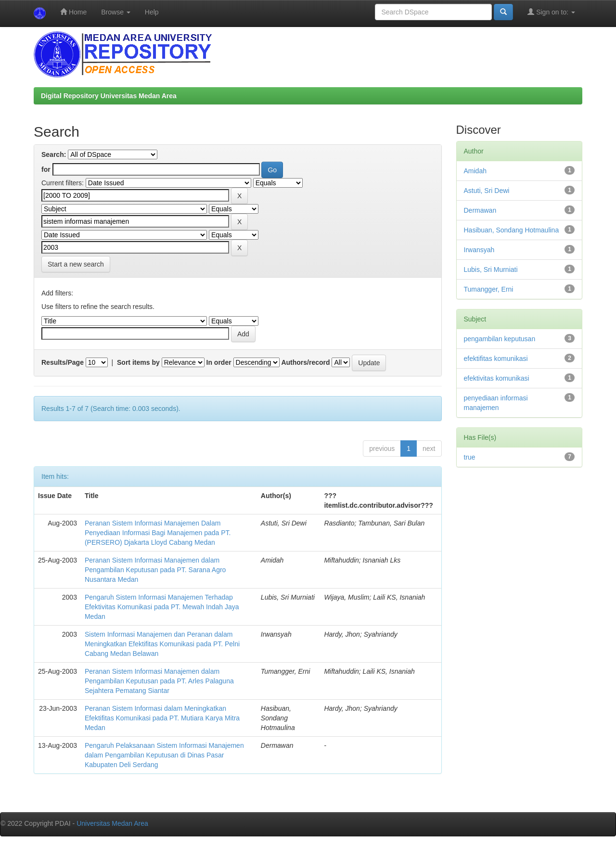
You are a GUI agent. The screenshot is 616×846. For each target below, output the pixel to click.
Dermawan (480, 210)
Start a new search (76, 264)
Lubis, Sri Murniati (491, 269)
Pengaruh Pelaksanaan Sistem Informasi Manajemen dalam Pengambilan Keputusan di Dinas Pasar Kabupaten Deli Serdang (164, 755)
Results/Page (63, 362)
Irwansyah (479, 250)
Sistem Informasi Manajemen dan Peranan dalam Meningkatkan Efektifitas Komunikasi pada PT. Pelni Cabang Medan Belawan (162, 644)
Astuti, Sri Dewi (487, 191)
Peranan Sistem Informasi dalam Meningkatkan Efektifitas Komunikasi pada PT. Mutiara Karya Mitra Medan (162, 718)
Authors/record (305, 362)
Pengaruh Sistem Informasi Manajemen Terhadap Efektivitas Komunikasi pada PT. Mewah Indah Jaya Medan (162, 607)
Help (152, 12)
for (46, 169)
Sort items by (138, 362)
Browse (116, 12)
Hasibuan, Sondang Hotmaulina (512, 230)
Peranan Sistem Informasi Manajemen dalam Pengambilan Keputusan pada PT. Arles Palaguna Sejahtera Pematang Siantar (159, 681)
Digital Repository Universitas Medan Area (109, 96)
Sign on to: (551, 12)
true (470, 457)
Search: (54, 154)
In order (219, 362)
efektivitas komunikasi (497, 378)
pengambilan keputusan (500, 339)
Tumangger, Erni (489, 289)
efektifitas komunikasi (496, 359)
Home (73, 12)
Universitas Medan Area (112, 823)
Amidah (475, 171)
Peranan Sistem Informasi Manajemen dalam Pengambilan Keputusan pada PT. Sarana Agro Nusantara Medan (155, 570)
